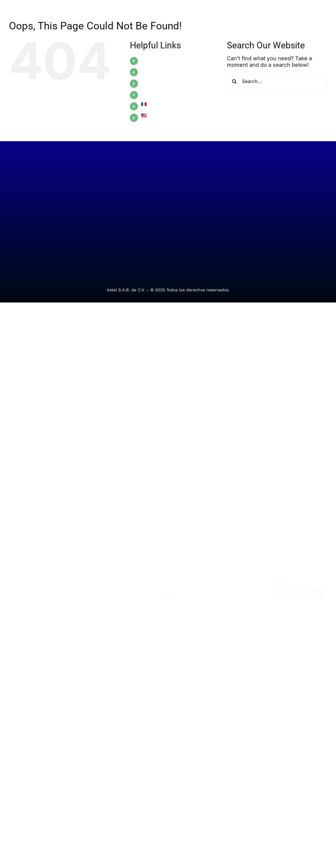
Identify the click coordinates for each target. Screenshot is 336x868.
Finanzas (85, 590)
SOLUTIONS (155, 61)
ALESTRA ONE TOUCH (167, 83)
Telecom (35, 602)
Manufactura (89, 602)
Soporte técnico (141, 602)
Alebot (131, 641)
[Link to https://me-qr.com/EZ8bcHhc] (308, 576)
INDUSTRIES (155, 72)
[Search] (234, 81)
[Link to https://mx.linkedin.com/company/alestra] (277, 576)
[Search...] (277, 81)
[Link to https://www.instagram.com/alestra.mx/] (301, 576)
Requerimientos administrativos (141, 622)
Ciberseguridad (42, 615)
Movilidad (36, 627)
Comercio (85, 615)
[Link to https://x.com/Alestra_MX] (293, 576)
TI (28, 590)
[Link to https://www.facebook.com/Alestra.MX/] (285, 576)
